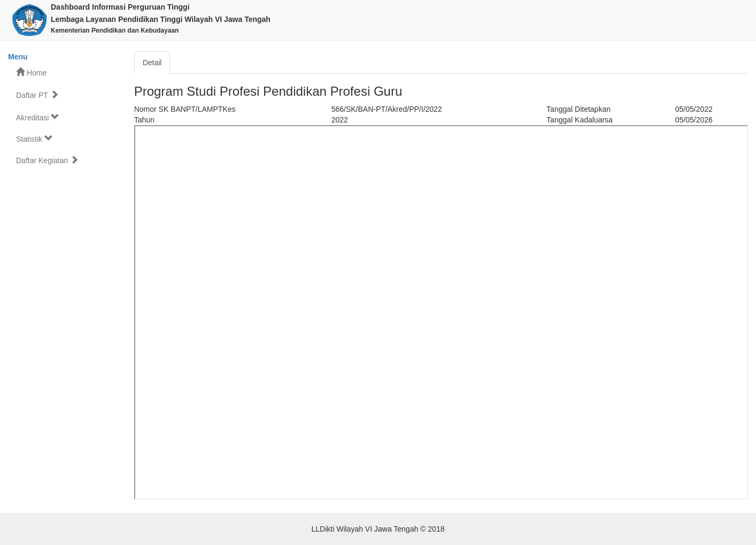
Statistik (34, 139)
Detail (152, 63)
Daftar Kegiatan (47, 160)
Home (31, 72)
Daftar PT (37, 95)
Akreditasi (38, 117)
